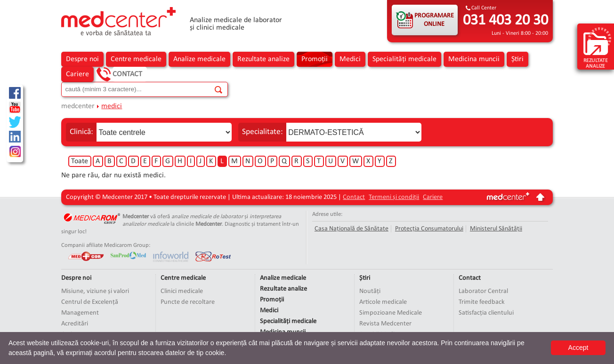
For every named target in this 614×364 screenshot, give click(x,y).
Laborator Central (483, 291)
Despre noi (82, 59)
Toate (80, 161)
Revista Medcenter (385, 324)
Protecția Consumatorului (429, 229)
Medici (350, 59)
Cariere (77, 74)
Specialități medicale (404, 59)
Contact (127, 74)
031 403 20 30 (505, 21)
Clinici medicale (182, 291)
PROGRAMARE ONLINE (434, 20)
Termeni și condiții (394, 197)
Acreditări (75, 324)
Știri (517, 59)
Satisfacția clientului (486, 313)
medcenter (78, 106)
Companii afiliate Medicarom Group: (106, 245)
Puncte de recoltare (188, 302)
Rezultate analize (263, 59)
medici (112, 106)
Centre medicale (136, 59)
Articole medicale (383, 302)
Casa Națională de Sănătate (351, 229)
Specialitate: (263, 132)
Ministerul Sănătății (496, 229)
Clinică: (81, 132)
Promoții (315, 59)
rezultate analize (597, 47)
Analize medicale (199, 59)
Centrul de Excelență (90, 302)
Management (80, 313)
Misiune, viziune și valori (95, 291)
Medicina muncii (474, 59)
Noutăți (370, 291)
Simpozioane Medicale (391, 313)
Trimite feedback (482, 302)
